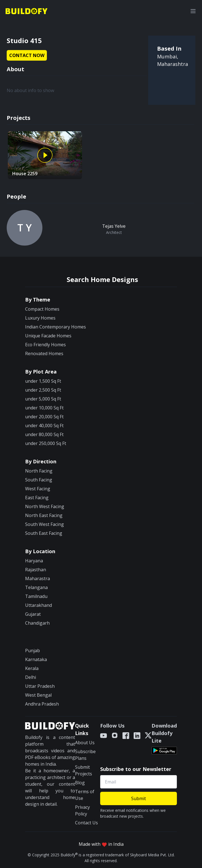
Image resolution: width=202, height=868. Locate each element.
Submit (139, 798)
